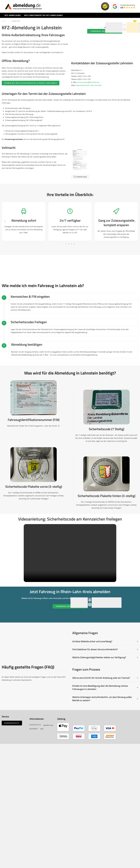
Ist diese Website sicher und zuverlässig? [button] (105, 745)
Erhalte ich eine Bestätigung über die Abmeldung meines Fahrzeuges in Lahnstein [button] (105, 799)
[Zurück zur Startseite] (23, 6)
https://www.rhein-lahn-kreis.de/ (90, 95)
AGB (33, 852)
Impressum (37, 848)
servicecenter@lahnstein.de (89, 92)
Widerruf (48, 848)
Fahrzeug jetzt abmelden (104, 51)
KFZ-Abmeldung (13, 15)
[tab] (66, 285)
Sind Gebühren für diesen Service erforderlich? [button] (105, 753)
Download (81, 191)
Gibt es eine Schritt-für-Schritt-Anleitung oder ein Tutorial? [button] (105, 789)
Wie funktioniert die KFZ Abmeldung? (44, 15)
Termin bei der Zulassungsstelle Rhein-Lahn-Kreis (33, 95)
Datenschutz (37, 845)
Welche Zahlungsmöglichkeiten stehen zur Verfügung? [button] (105, 761)
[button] (8, 255)
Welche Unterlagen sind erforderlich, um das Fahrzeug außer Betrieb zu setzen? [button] (105, 810)
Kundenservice (15, 846)
